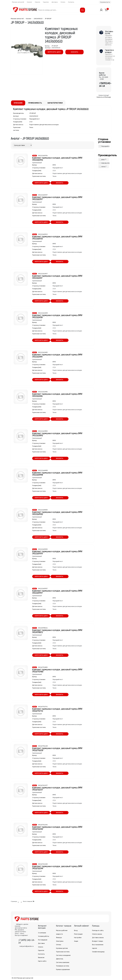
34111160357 (43, 195)
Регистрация (78, 934)
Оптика (59, 945)
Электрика (60, 941)
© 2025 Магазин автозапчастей (22, 978)
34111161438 (43, 313)
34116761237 (43, 785)
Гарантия (41, 950)
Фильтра (59, 938)
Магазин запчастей (18, 2)
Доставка (55, 2)
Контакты (71, 2)
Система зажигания (63, 962)
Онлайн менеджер (98, 952)
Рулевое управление (63, 969)
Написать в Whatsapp (104, 97)
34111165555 (43, 549)
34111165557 (43, 589)
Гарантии (46, 2)
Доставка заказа (98, 938)
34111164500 (43, 510)
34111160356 (43, 156)
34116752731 (43, 707)
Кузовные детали (62, 948)
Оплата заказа (97, 934)
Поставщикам (43, 940)
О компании (42, 933)
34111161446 (43, 392)
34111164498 (43, 470)
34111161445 (43, 352)
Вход (76, 930)
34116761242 (43, 825)
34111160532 (43, 234)
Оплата (63, 2)
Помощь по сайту (98, 930)
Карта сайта (42, 961)
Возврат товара (98, 941)
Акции (76, 941)
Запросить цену (54, 52)
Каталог (29, 2)
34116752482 (43, 667)
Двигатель (60, 959)
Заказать (74, 52)
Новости (37, 2)
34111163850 (43, 431)
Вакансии (41, 957)
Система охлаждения (63, 955)
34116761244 (43, 864)
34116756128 (43, 746)
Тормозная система (63, 952)
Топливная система (63, 966)
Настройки (78, 938)
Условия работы (44, 936)
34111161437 (43, 274)
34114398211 (43, 628)
